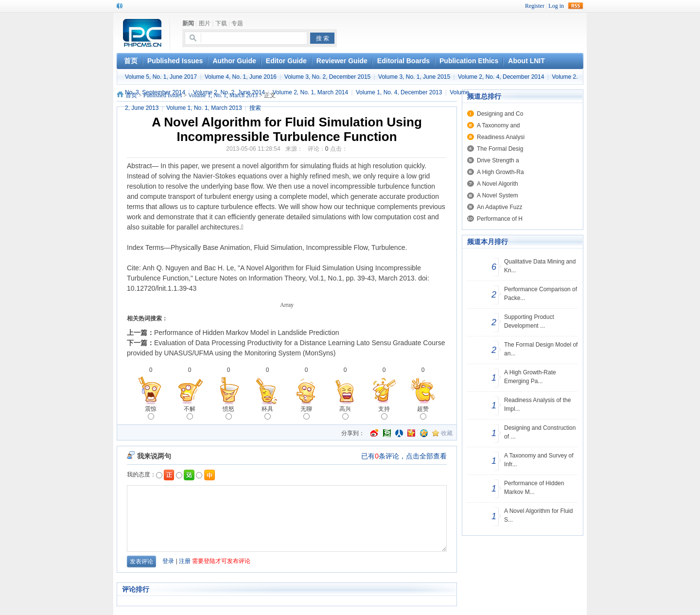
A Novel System (498, 195)
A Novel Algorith (498, 184)
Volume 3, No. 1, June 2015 (414, 77)
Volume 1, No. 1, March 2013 (204, 108)
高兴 (345, 413)
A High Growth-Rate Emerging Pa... (530, 377)
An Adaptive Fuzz (499, 207)
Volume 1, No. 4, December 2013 (399, 92)
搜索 (255, 108)
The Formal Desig (500, 149)
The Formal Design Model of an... (541, 349)
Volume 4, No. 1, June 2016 (241, 77)
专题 (237, 23)
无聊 (306, 413)
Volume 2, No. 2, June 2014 (229, 92)
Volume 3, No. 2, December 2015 (327, 77)
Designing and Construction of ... (540, 432)
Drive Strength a (498, 160)
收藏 (447, 433)
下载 (221, 23)
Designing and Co (500, 114)
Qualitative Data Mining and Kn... (540, 266)
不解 (190, 413)
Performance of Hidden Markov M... (534, 488)
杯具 (267, 413)
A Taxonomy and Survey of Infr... (539, 460)
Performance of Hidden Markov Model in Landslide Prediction (247, 333)
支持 (384, 413)
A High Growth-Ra (500, 172)
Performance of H (500, 219)
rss (576, 6)
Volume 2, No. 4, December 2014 (501, 77)
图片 (205, 23)
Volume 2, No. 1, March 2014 (310, 92)
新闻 (188, 23)
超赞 (423, 413)
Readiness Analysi (501, 137)
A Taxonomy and (499, 125)
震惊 (151, 413)
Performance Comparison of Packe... (541, 294)
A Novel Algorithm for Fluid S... (538, 515)
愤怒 (228, 413)
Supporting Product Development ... (529, 321)
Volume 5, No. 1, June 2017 (161, 77)
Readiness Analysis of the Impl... (537, 404)
